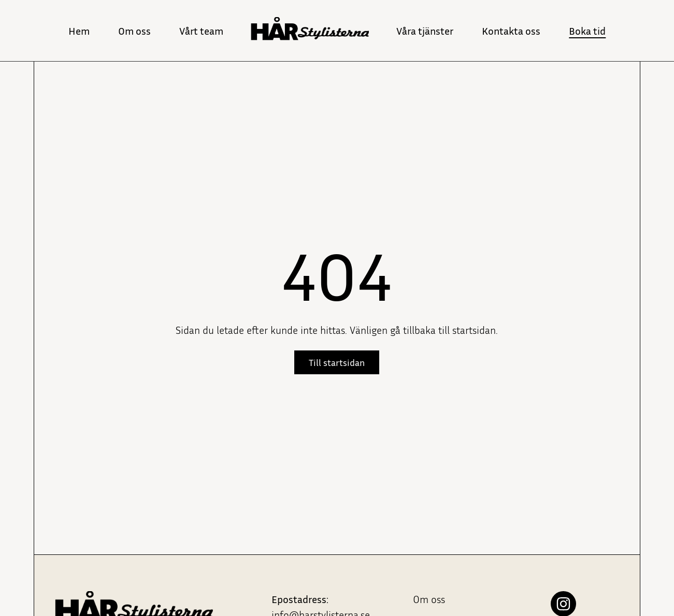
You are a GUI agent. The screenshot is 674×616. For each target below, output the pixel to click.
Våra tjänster (425, 31)
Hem (79, 31)
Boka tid (587, 31)
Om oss (134, 31)
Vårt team (201, 31)
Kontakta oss (511, 31)
